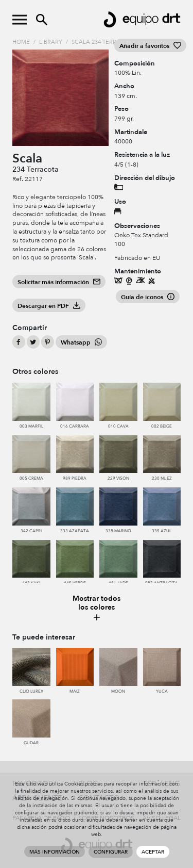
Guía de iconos (148, 297)
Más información (55, 852)
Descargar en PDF (49, 306)
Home (21, 42)
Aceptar (153, 852)
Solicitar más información (59, 282)
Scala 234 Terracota (104, 42)
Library (51, 42)
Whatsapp (81, 342)
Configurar (111, 852)
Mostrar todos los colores (97, 608)
